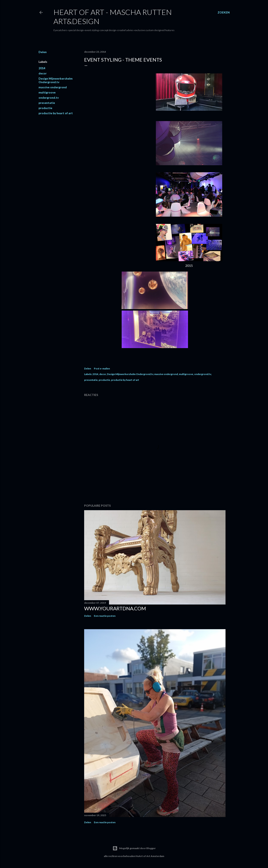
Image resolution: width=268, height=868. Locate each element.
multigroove (47, 92)
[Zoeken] (224, 12)
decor (43, 73)
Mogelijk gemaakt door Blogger (134, 848)
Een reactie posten (105, 616)
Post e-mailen (102, 368)
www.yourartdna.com (115, 608)
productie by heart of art (56, 113)
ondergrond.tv (49, 98)
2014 (42, 68)
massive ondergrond (53, 87)
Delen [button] (43, 52)
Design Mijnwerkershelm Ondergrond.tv (56, 80)
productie (45, 108)
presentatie (47, 103)
